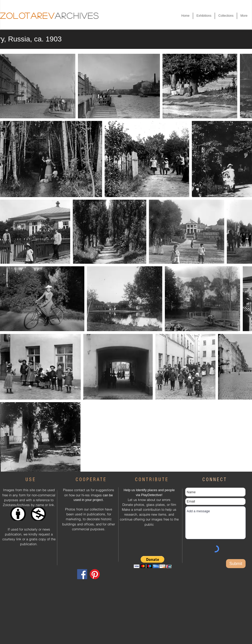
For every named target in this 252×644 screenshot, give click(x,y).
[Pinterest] (95, 574)
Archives (77, 15)
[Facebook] (82, 574)
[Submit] (236, 564)
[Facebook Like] (87, 559)
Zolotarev (27, 15)
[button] (204, 16)
